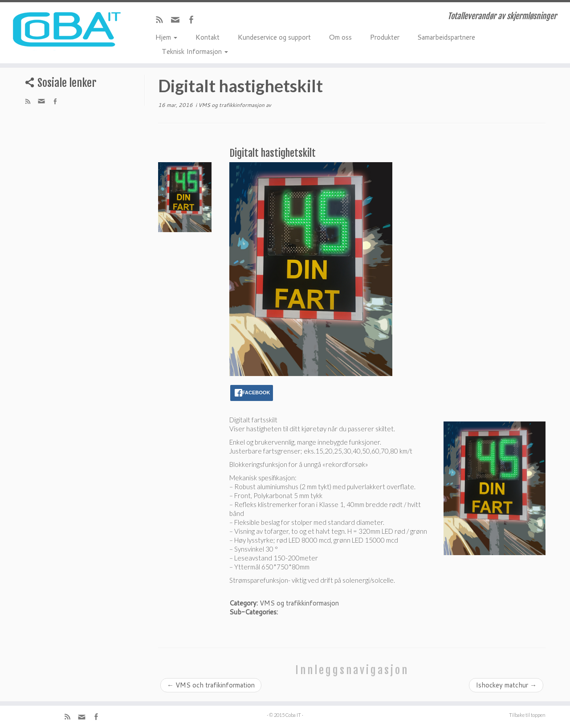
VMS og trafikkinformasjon (232, 105)
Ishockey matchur (506, 685)
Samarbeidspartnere (446, 37)
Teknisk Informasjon (195, 51)
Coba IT (293, 715)
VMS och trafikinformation (211, 685)
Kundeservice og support (274, 37)
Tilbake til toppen (527, 715)
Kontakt (207, 37)
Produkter (385, 37)
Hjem (166, 37)
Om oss (340, 37)
